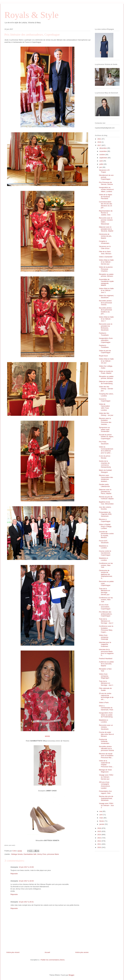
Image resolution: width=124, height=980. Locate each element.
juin (101, 167)
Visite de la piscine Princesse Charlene (106, 269)
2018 (100, 142)
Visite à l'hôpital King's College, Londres (105, 526)
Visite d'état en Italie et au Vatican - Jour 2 (106, 319)
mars (102, 818)
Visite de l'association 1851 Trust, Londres (104, 407)
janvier (102, 824)
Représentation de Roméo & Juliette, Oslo (106, 213)
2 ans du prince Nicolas (105, 457)
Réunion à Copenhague (105, 520)
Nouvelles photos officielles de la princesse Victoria (106, 748)
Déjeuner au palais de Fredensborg (106, 382)
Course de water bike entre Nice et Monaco (106, 734)
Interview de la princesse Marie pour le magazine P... (106, 652)
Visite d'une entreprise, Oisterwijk (104, 637)
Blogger (71, 975)
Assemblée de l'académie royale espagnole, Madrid (106, 282)
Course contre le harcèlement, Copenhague (105, 553)
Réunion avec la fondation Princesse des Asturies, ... (105, 421)
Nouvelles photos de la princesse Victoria (105, 303)
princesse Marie (53, 854)
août (101, 161)
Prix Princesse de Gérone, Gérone (106, 183)
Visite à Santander (106, 257)
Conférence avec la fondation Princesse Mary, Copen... (106, 629)
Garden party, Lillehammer (104, 485)
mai (101, 811)
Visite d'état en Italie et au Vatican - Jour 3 (106, 290)
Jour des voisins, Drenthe (105, 508)
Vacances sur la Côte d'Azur (105, 247)
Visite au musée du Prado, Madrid (106, 372)
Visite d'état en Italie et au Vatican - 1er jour (106, 361)
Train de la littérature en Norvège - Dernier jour (104, 592)
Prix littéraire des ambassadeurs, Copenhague (106, 614)
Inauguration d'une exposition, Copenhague (106, 340)
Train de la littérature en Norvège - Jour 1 (106, 683)
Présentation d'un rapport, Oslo (105, 792)
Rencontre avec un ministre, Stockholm (106, 727)
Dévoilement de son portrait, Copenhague (106, 177)
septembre (104, 158)
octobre (102, 155)
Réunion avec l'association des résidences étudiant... (106, 478)
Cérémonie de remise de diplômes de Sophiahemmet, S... (106, 574)
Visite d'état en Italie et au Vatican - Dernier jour (106, 262)
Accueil (47, 952)
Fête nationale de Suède (105, 689)
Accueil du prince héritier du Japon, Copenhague (106, 437)
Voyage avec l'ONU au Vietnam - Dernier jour (106, 777)
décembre (103, 148)
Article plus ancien (82, 952)
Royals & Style (32, 15)
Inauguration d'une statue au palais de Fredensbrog (106, 715)
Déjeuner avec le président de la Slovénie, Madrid (106, 229)
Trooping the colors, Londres (106, 395)
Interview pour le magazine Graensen (105, 644)
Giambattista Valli (30, 854)
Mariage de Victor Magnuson (105, 771)
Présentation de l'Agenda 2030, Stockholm (105, 514)
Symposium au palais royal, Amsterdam (104, 429)
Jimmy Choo (42, 854)
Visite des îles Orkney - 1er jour (106, 414)
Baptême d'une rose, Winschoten (106, 503)
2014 (100, 835)
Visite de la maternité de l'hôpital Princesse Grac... (106, 764)
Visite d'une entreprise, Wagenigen (104, 676)
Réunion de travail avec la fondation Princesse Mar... (106, 756)
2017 (100, 145)
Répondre (14, 874)
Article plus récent (13, 952)
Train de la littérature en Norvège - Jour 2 (106, 621)
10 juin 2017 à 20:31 (26, 902)
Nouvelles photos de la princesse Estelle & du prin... (105, 311)
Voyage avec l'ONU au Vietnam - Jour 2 (106, 805)
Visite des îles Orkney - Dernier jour (106, 389)
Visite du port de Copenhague (105, 352)
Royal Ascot (103, 356)
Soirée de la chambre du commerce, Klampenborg (105, 464)
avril (101, 815)
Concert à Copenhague (105, 400)
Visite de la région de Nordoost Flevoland (105, 197)
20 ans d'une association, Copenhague (105, 607)
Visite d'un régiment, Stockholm (106, 297)
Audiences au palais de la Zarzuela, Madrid (106, 664)
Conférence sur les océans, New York (106, 565)
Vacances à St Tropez (104, 171)
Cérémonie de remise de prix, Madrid (105, 236)
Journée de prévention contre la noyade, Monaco (106, 535)
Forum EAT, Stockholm (104, 542)
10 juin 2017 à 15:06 (26, 867)
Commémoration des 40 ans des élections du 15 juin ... (105, 205)
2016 (100, 828)
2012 (100, 841)
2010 (100, 847)
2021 (100, 139)
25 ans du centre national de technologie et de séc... (106, 696)
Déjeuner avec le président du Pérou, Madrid (105, 492)
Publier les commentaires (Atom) (53, 960)
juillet (102, 164)
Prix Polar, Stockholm (104, 443)
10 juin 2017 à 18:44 (26, 881)
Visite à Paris (104, 702)
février (102, 821)
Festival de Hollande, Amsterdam (104, 741)
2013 (100, 838)
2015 (100, 831)
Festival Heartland (106, 659)
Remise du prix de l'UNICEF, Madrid (106, 498)
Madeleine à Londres (103, 547)
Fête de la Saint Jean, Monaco (105, 253)
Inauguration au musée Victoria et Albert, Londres (106, 189)
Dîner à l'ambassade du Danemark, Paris (106, 708)
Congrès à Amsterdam (104, 242)
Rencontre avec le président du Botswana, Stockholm (106, 327)
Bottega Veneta (17, 854)
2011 (100, 844)
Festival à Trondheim (104, 334)
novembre (103, 151)
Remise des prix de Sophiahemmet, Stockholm (106, 798)
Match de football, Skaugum (105, 471)
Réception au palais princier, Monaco (106, 275)
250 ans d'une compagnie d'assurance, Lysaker (105, 785)
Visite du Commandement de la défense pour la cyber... (106, 450)
